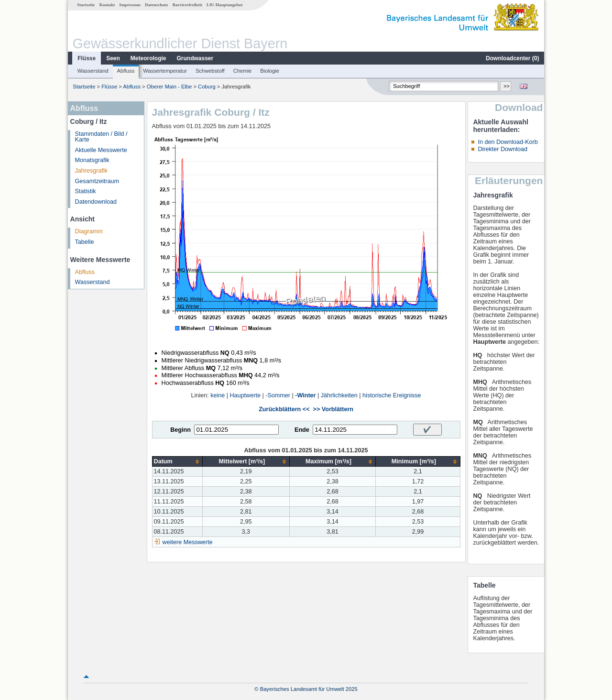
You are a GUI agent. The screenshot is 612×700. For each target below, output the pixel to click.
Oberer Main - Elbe (169, 87)
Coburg (207, 87)
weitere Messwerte (188, 542)
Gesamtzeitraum (97, 181)
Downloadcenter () (512, 58)
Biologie (270, 71)
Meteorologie (148, 58)
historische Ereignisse (392, 395)
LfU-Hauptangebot (224, 5)
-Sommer (278, 395)
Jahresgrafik (92, 171)
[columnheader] (177, 462)
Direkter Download (503, 149)
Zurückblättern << (284, 409)
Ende (302, 430)
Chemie (243, 71)
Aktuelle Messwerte (101, 150)
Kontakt (107, 5)
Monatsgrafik (92, 160)
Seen (113, 58)
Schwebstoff (210, 71)
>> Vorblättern (333, 409)
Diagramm (89, 231)
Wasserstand (93, 71)
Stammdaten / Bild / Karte (101, 137)
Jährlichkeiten (339, 395)
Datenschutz (157, 5)
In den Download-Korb (508, 142)
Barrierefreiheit (187, 5)
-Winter (305, 395)
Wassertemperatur (165, 71)
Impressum (130, 5)
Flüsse (87, 58)
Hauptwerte (245, 395)
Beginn (180, 430)
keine (218, 395)
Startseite (86, 5)
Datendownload (96, 202)
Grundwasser (195, 58)
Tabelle (85, 242)
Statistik (86, 191)
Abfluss (126, 71)
